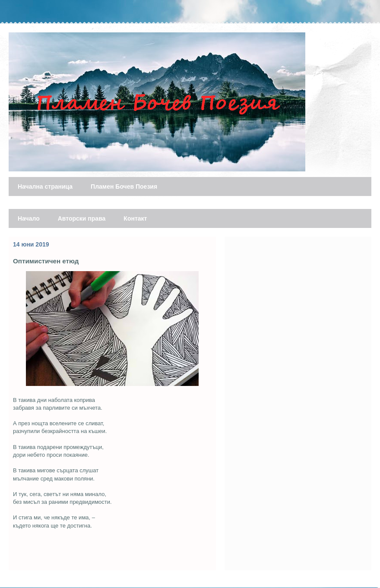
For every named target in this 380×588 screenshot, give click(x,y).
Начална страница (45, 187)
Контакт (135, 218)
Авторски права (82, 218)
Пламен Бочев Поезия (124, 187)
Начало (29, 218)
